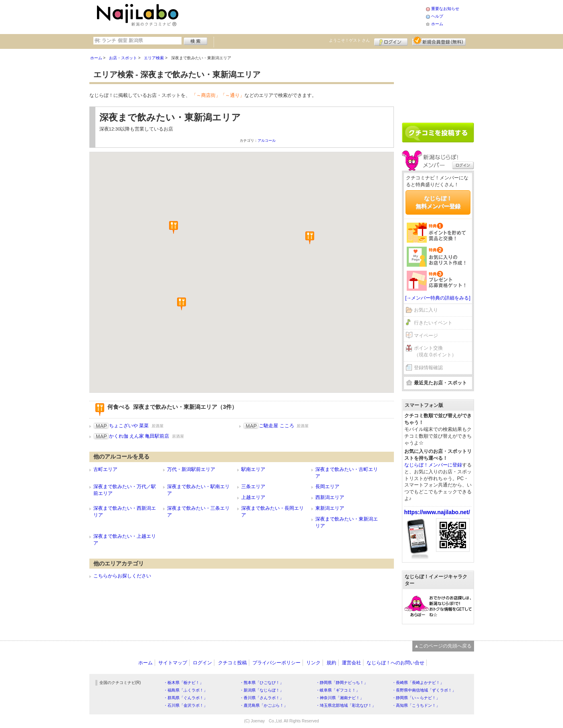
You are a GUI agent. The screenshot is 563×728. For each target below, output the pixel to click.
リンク (313, 663)
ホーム (437, 24)
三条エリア (253, 487)
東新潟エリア (330, 508)
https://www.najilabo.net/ (437, 512)
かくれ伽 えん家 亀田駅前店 (139, 436)
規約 (331, 663)
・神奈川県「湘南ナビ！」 (340, 698)
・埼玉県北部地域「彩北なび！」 (346, 705)
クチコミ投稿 (232, 663)
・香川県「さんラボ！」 (262, 698)
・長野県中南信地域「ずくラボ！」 (424, 690)
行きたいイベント (433, 323)
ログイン (391, 41)
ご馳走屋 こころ (276, 426)
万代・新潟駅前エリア (191, 469)
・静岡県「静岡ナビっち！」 (342, 683)
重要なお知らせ (445, 9)
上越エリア (253, 497)
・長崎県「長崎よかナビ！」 (418, 683)
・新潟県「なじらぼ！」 (262, 690)
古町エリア (105, 469)
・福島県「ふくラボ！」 (186, 690)
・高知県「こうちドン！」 (416, 705)
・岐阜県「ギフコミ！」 (338, 690)
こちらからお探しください (122, 576)
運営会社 (351, 663)
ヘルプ (437, 16)
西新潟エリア (330, 497)
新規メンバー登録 (439, 41)
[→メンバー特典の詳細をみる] (438, 298)
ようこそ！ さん (350, 40)
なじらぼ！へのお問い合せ (396, 663)
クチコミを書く (438, 133)
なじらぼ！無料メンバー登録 (438, 202)
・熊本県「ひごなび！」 (262, 683)
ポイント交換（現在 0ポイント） (435, 351)
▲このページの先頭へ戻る (443, 646)
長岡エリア (327, 487)
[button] (310, 238)
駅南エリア (253, 469)
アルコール (267, 141)
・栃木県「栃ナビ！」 (184, 683)
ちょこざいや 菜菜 (129, 426)
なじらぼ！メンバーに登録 (433, 465)
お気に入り (426, 310)
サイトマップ (173, 663)
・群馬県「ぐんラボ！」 (186, 698)
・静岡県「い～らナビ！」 (416, 698)
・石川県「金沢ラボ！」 (186, 705)
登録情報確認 (428, 368)
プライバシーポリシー (276, 663)
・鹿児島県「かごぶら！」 (264, 705)
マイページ (426, 336)
